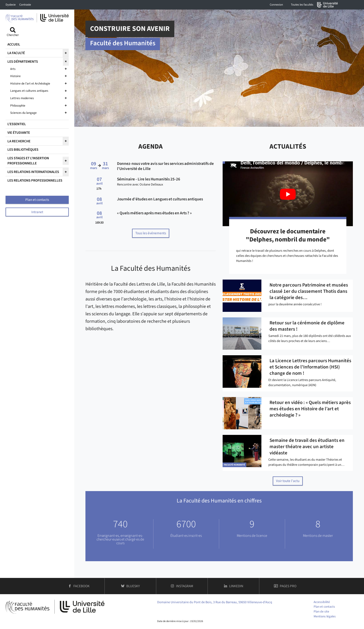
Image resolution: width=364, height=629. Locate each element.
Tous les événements (151, 233)
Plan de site (321, 611)
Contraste (25, 5)
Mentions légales (325, 616)
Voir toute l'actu (288, 481)
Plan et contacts (324, 607)
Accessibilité (322, 602)
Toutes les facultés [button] (302, 5)
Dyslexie (11, 5)
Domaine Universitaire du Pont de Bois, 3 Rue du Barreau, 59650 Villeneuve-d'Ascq (215, 602)
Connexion (276, 5)
